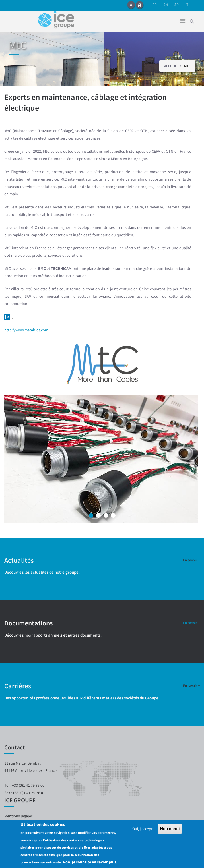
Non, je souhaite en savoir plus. (90, 863)
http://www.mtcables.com (26, 330)
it (187, 5)
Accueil (170, 66)
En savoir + (191, 560)
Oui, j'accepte (143, 830)
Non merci (170, 830)
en (166, 5)
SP (177, 5)
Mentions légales (18, 816)
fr (155, 5)
